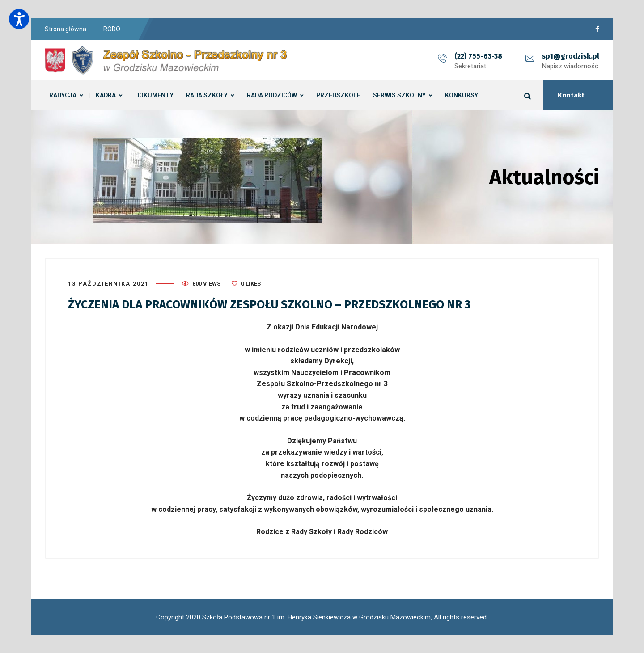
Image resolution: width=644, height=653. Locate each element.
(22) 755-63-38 (478, 56)
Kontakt (571, 95)
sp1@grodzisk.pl (571, 56)
